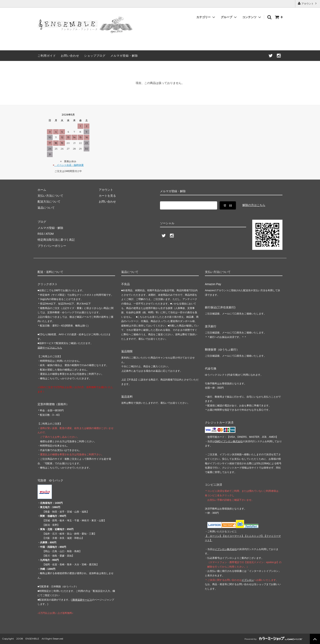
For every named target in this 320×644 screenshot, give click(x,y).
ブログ (42, 222)
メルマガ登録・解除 (124, 56)
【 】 (213, 536)
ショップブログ (95, 56)
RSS (41, 234)
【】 (233, 536)
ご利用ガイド (47, 56)
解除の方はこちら (254, 205)
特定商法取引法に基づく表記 (56, 240)
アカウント (308, 3)
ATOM (50, 234)
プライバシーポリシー (52, 246)
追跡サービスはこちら (50, 348)
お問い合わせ (70, 56)
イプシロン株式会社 (226, 549)
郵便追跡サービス (82, 600)
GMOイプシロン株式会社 (229, 441)
